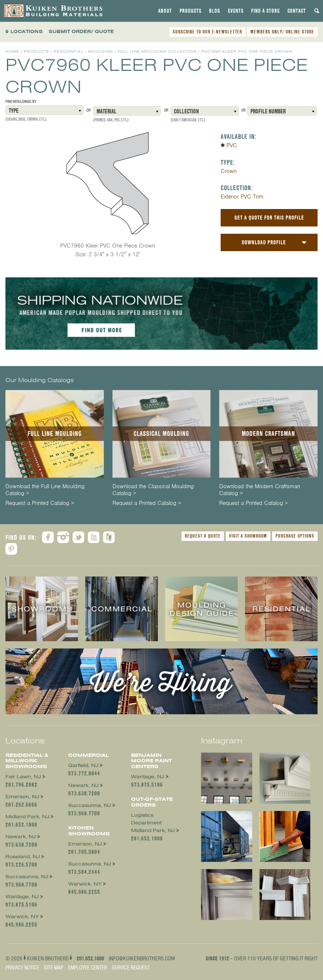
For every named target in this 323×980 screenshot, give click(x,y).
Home (12, 51)
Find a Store (265, 11)
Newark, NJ (21, 837)
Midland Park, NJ (27, 817)
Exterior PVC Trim (242, 197)
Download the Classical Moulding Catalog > (153, 490)
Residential (69, 51)
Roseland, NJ (23, 857)
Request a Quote (203, 536)
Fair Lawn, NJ (23, 777)
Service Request (131, 968)
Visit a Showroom (248, 536)
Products (191, 11)
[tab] (165, 11)
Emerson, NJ (22, 797)
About (165, 11)
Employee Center (87, 968)
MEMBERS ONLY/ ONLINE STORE (282, 32)
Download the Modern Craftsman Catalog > (260, 490)
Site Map (54, 968)
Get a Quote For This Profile (269, 218)
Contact (297, 11)
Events (236, 11)
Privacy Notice (22, 968)
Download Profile (264, 242)
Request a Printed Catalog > (40, 503)
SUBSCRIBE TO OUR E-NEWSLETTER (207, 32)
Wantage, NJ (22, 897)
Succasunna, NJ (27, 877)
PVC (232, 145)
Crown (229, 171)
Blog (215, 11)
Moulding (101, 51)
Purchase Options (295, 536)
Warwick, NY (22, 917)
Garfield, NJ (83, 765)
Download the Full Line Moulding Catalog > (45, 490)
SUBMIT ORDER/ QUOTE (81, 31)
